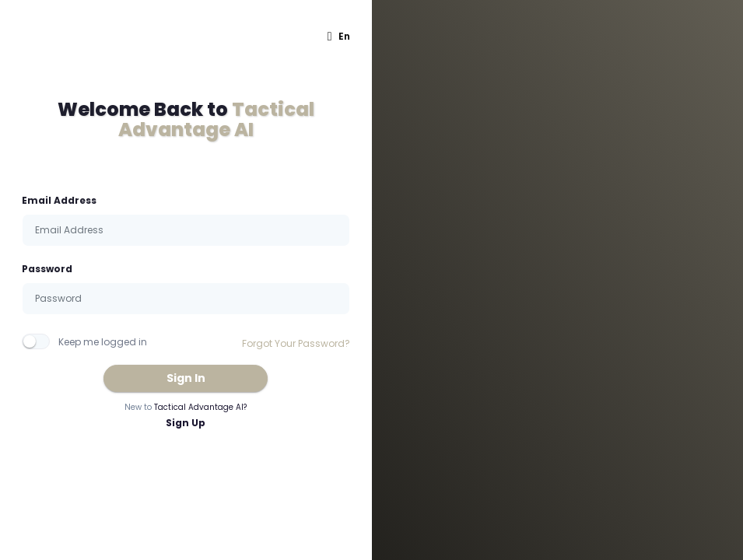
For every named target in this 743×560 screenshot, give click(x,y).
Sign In (186, 378)
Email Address (59, 200)
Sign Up (186, 423)
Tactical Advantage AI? (200, 407)
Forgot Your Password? (296, 343)
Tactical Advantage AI (216, 119)
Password (47, 269)
